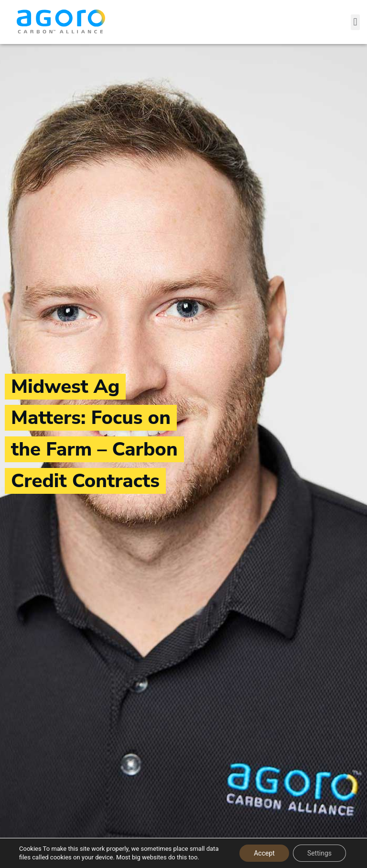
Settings (319, 853)
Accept (264, 853)
